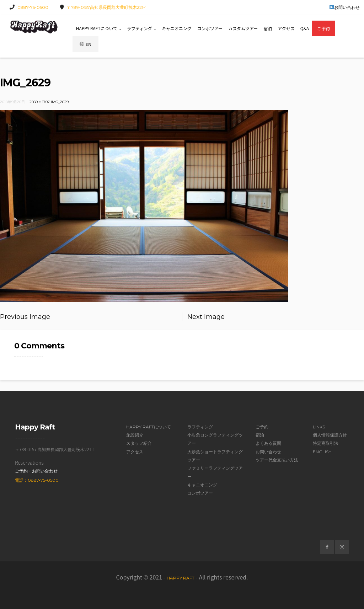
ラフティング (141, 28)
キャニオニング (177, 28)
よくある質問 (268, 443)
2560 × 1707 (40, 102)
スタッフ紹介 (139, 443)
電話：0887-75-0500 (37, 480)
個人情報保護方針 (330, 435)
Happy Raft (181, 578)
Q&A (305, 28)
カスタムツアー (243, 28)
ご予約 (323, 28)
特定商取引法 (326, 443)
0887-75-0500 (33, 7)
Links (319, 427)
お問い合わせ (345, 7)
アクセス (286, 28)
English (322, 452)
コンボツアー (210, 28)
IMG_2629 (60, 102)
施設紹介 (135, 435)
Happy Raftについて (99, 28)
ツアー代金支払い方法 (277, 460)
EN (85, 44)
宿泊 (268, 28)
